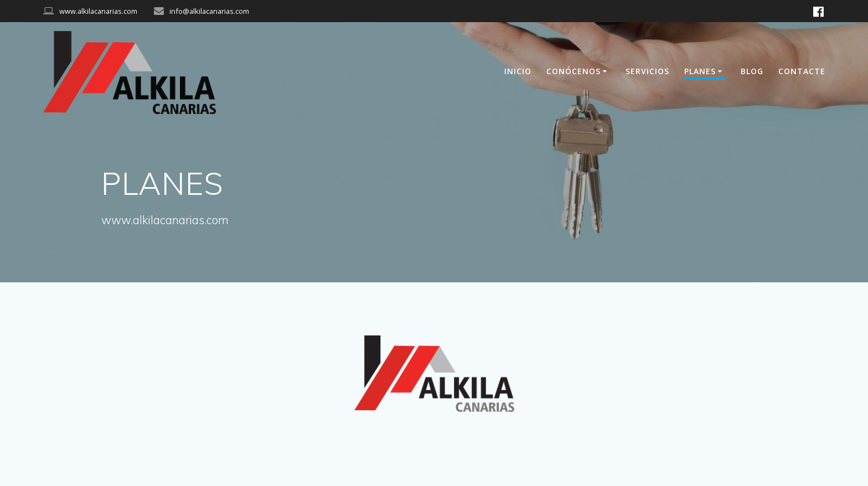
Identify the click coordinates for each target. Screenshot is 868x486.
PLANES (700, 71)
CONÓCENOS (573, 71)
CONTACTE (802, 71)
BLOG (752, 71)
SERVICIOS (647, 71)
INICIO (518, 71)
